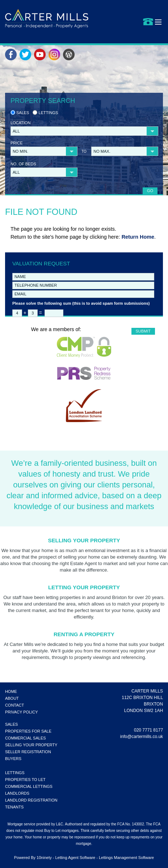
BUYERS (13, 759)
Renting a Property (84, 634)
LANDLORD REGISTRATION (31, 800)
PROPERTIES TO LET (25, 780)
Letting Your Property (84, 587)
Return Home (138, 237)
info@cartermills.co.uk (142, 737)
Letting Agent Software (75, 858)
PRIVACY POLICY (22, 712)
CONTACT (14, 705)
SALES (11, 724)
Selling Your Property (84, 540)
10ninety (44, 858)
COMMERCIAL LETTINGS (29, 786)
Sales (20, 113)
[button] (84, 131)
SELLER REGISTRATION (28, 752)
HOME (11, 691)
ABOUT (12, 698)
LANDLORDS (17, 793)
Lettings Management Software (126, 858)
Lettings (45, 113)
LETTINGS (15, 773)
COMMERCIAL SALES (26, 738)
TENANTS (14, 807)
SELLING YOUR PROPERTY (31, 745)
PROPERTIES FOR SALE (28, 731)
